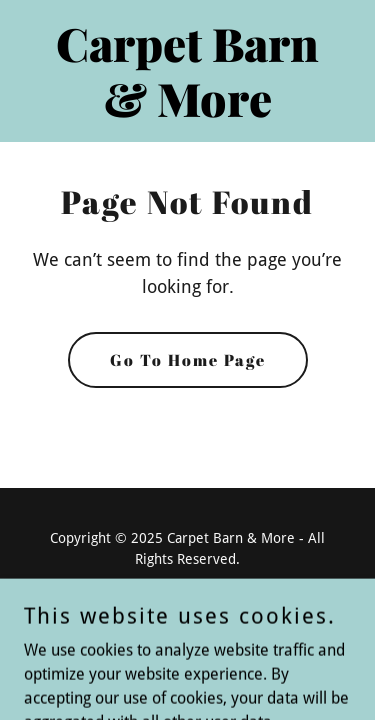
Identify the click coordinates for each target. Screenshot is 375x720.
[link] (187, 111)
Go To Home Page (188, 360)
